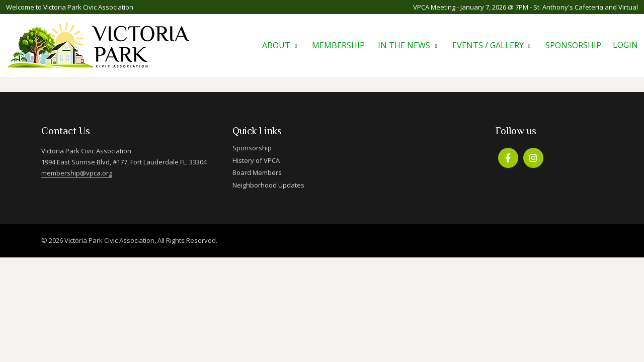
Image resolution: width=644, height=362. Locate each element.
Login (625, 45)
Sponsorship (573, 45)
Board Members (257, 172)
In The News (404, 45)
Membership (338, 45)
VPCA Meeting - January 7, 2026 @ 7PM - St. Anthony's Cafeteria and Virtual (526, 7)
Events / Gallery (488, 45)
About (276, 45)
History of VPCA (256, 160)
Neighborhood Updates (268, 185)
